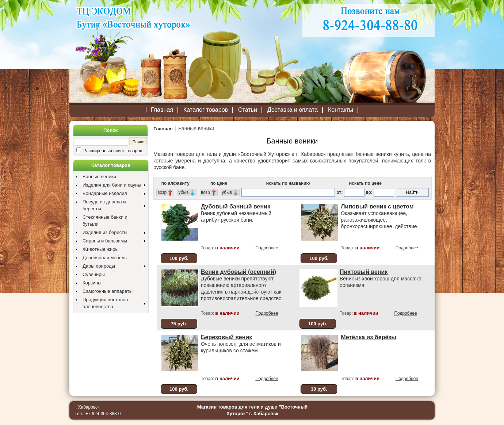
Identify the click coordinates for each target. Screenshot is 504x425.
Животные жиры (101, 249)
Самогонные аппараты (108, 291)
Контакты (341, 110)
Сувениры (94, 274)
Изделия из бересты (105, 232)
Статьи (248, 110)
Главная (162, 110)
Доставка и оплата (293, 110)
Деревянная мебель (105, 258)
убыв (184, 192)
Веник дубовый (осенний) (238, 272)
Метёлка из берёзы (369, 337)
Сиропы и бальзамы (105, 241)
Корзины (92, 283)
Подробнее (267, 248)
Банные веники (99, 177)
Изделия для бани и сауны (112, 185)
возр (162, 192)
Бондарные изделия (105, 193)
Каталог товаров (206, 110)
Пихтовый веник (364, 272)
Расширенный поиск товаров (112, 151)
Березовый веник (226, 337)
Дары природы (99, 266)
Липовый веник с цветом (377, 206)
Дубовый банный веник (236, 206)
